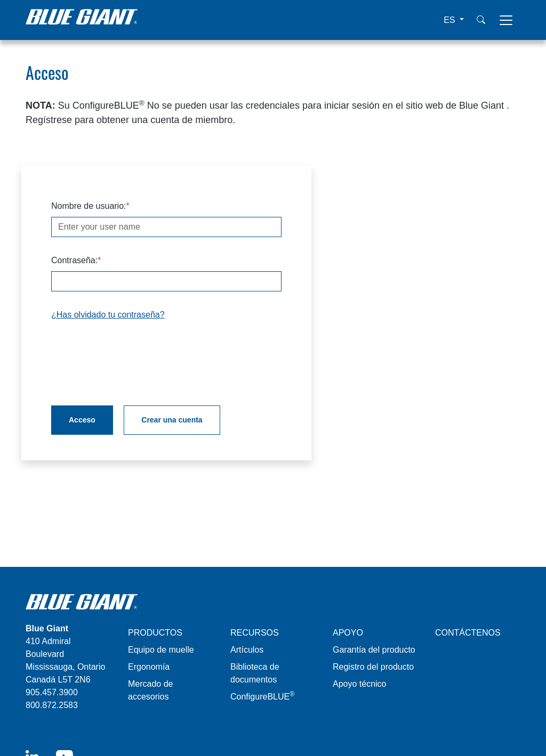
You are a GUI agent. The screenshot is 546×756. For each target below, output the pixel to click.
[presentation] (132, 359)
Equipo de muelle (161, 650)
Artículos (247, 650)
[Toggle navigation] (506, 20)
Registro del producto (373, 667)
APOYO (348, 633)
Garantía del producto (374, 650)
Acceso (82, 420)
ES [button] (451, 20)
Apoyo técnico (360, 684)
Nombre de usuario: (89, 206)
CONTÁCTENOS (468, 633)
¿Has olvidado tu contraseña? (108, 315)
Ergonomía (149, 667)
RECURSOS (255, 633)
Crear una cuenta (172, 420)
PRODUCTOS (155, 633)
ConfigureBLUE (262, 697)
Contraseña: (74, 260)
